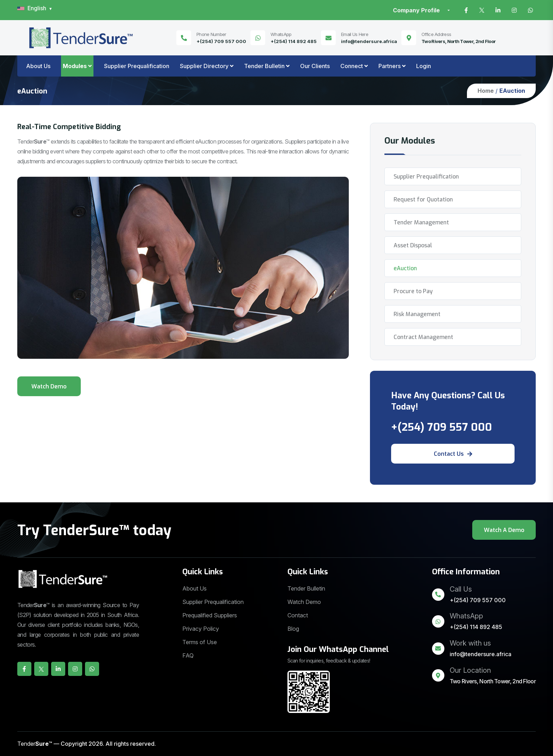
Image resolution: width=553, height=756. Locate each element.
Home (486, 91)
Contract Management (423, 337)
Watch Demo (304, 602)
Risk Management (417, 314)
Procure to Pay (413, 291)
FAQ (188, 655)
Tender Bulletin (306, 588)
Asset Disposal (413, 245)
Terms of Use (200, 642)
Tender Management (421, 222)
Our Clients (315, 66)
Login (424, 66)
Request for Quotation (423, 199)
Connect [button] (352, 66)
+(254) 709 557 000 (221, 41)
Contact (298, 615)
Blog (293, 629)
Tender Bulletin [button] (264, 66)
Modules (75, 66)
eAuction (405, 268)
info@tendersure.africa (369, 41)
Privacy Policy (201, 629)
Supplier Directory (204, 66)
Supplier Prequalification (137, 66)
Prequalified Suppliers (210, 615)
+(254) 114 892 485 (294, 41)
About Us (38, 66)
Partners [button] (390, 66)
